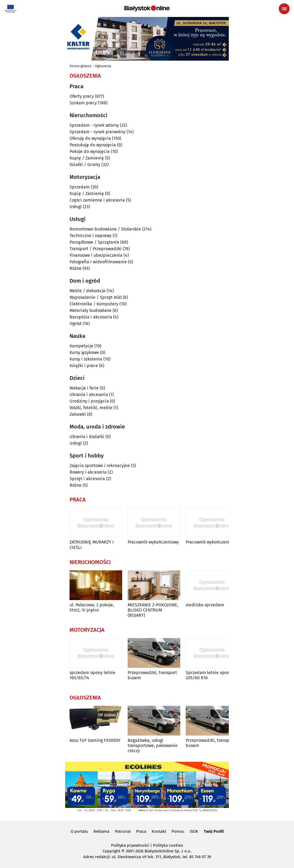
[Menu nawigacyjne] (284, 9)
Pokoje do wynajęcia (90, 151)
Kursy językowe (84, 352)
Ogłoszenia (103, 66)
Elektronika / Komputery (94, 304)
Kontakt (159, 831)
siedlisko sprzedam (205, 605)
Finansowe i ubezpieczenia (96, 255)
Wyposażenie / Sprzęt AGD (96, 297)
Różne (76, 268)
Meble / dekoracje (88, 291)
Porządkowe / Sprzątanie (94, 242)
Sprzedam (80, 187)
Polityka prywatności (130, 845)
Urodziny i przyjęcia (89, 401)
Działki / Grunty (85, 165)
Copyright (111, 851)
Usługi (76, 207)
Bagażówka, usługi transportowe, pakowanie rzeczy (153, 746)
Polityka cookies (168, 845)
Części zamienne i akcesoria (97, 200)
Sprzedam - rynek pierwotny (97, 132)
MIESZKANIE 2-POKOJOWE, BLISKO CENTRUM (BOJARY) (153, 610)
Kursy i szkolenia (86, 359)
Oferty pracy (82, 96)
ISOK (194, 831)
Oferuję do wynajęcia (90, 138)
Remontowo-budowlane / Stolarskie (105, 229)
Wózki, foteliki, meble (91, 408)
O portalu (79, 831)
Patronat (123, 831)
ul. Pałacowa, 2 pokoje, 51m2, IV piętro (92, 607)
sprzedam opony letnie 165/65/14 (92, 675)
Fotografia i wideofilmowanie (98, 262)
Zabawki (78, 414)
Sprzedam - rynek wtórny (94, 125)
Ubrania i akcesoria (89, 395)
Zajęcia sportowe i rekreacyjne (100, 466)
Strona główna (80, 66)
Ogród (76, 324)
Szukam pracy (83, 103)
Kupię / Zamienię (87, 158)
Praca (141, 831)
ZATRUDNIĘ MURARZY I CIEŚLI (92, 545)
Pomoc (178, 831)
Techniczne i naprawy (91, 236)
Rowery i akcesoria (88, 472)
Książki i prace (84, 366)
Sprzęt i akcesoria (87, 479)
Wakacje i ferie (84, 388)
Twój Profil (214, 831)
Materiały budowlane (91, 310)
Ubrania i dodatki (87, 437)
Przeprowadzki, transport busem (152, 675)
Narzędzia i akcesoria (91, 317)
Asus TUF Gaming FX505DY (95, 740)
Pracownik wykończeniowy (153, 542)
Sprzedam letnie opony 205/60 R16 (209, 675)
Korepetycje (81, 346)
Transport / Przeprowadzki (96, 249)
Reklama (101, 831)
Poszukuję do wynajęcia (93, 145)
